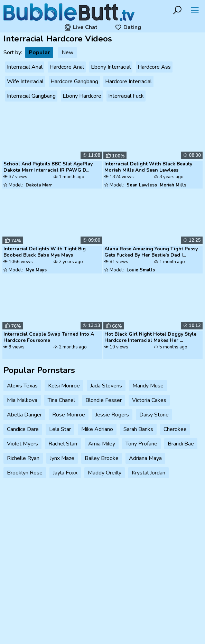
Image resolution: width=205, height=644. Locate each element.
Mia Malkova (22, 400)
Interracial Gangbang (31, 96)
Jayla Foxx (65, 473)
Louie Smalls (141, 270)
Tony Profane (141, 444)
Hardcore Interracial (128, 81)
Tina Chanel (61, 400)
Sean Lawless (142, 185)
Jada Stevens (106, 386)
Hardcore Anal (67, 67)
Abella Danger (24, 415)
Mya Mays (36, 270)
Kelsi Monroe (64, 386)
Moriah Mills (173, 185)
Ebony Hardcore (82, 96)
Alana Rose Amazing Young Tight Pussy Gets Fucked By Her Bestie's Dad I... (151, 252)
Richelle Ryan (23, 458)
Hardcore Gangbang (74, 81)
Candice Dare (23, 429)
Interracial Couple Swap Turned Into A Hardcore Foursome (49, 337)
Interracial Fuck (126, 96)
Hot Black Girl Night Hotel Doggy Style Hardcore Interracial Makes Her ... (150, 337)
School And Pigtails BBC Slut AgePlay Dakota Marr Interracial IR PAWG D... (48, 167)
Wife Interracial (25, 81)
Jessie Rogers (112, 415)
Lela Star (60, 429)
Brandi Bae (181, 444)
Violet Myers (22, 444)
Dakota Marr (39, 185)
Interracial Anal (25, 67)
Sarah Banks (138, 429)
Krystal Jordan (148, 473)
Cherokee (175, 429)
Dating (128, 27)
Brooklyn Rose (25, 473)
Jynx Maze (62, 458)
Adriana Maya (145, 458)
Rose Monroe (69, 415)
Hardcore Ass (154, 67)
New (67, 52)
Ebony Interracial (111, 67)
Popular (39, 52)
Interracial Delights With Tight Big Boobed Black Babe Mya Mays (45, 252)
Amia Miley (102, 444)
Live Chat (81, 27)
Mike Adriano (97, 429)
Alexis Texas (22, 386)
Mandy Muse (148, 386)
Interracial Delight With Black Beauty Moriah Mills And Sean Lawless (148, 167)
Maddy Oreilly (105, 473)
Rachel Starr (63, 444)
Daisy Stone (154, 415)
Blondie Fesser (104, 400)
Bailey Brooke (102, 458)
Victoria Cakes (149, 400)
